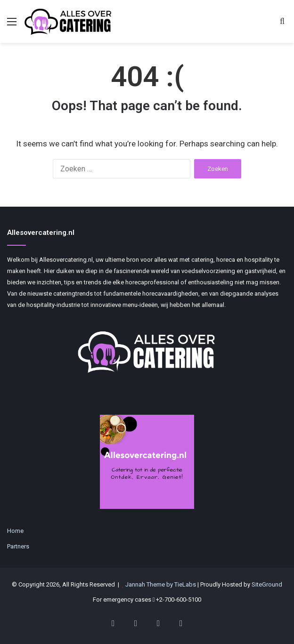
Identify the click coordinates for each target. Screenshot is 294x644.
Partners (18, 546)
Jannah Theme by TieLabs (161, 584)
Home (15, 531)
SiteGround (267, 584)
